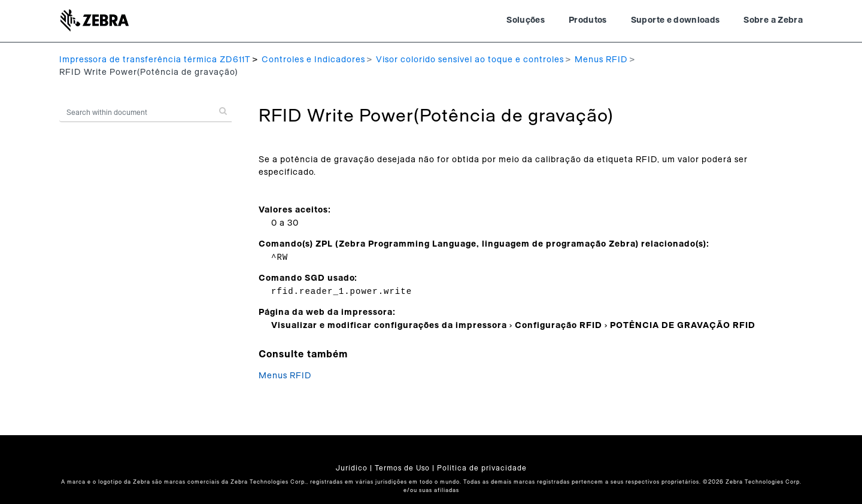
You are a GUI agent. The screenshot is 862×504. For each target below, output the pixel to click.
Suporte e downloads (676, 20)
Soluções (526, 20)
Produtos (588, 20)
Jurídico (352, 468)
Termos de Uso (402, 468)
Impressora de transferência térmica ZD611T (155, 60)
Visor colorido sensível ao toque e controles (470, 60)
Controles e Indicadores (313, 60)
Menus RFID (601, 60)
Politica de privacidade (482, 468)
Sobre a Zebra (773, 20)
